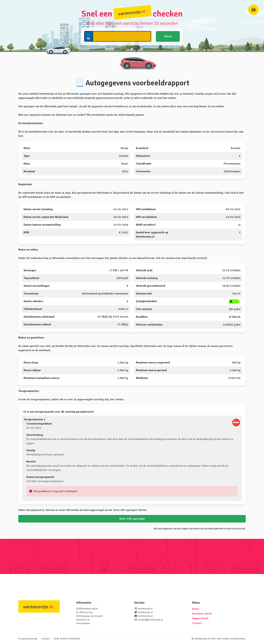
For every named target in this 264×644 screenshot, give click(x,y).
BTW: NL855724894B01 (67, 639)
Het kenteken (83, 623)
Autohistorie (83, 620)
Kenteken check (202, 614)
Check (168, 36)
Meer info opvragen (132, 519)
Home (196, 609)
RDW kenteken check (87, 609)
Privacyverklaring (28, 639)
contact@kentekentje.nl (150, 620)
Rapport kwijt (200, 618)
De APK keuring (84, 612)
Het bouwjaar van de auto (89, 616)
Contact (197, 623)
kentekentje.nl (145, 609)
